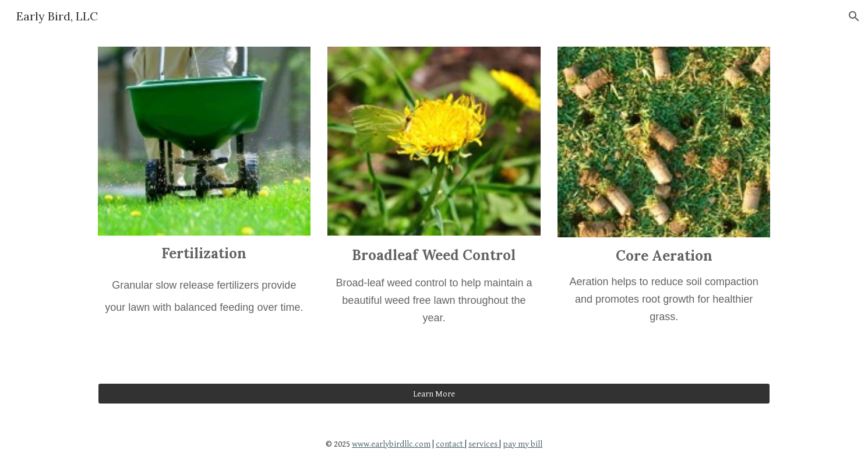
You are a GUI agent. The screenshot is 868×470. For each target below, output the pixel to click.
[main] (204, 296)
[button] (854, 16)
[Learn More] (434, 394)
